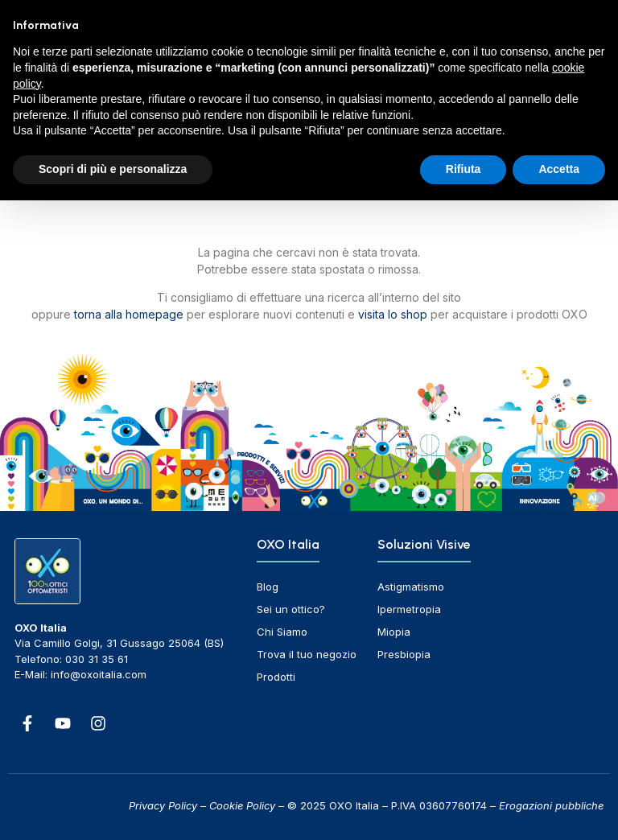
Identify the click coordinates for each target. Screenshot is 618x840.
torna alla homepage (129, 314)
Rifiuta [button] (463, 169)
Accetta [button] (559, 169)
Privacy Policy (163, 805)
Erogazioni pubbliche (551, 805)
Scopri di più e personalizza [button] (113, 169)
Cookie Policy (242, 805)
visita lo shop (393, 314)
